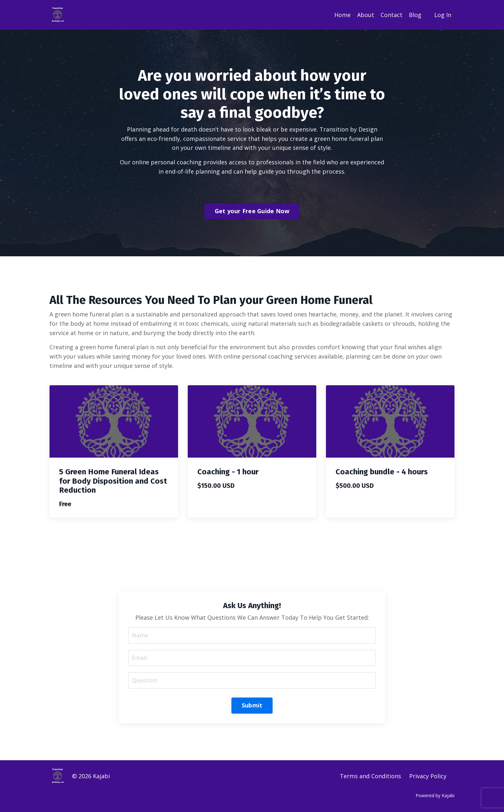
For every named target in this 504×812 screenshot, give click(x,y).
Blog (415, 15)
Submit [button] (252, 705)
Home (342, 15)
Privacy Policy (428, 776)
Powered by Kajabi (435, 795)
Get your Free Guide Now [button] (252, 211)
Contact (392, 15)
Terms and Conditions (370, 776)
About (366, 15)
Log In (443, 15)
